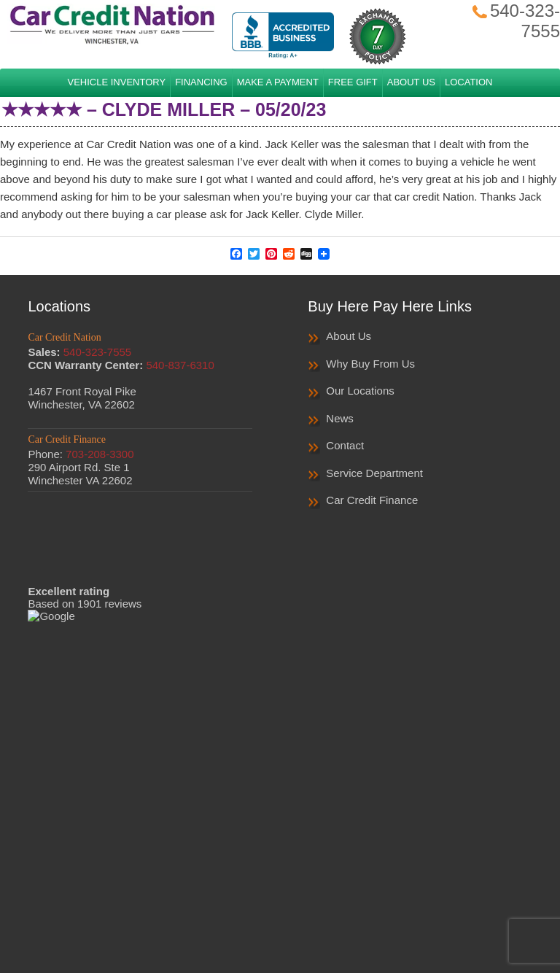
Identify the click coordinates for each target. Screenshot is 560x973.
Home (131, 901)
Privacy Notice (269, 901)
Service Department (374, 473)
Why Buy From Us (370, 364)
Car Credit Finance (372, 500)
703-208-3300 (100, 454)
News (340, 418)
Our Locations (360, 391)
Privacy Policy (190, 901)
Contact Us (416, 901)
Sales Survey (346, 901)
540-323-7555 (97, 352)
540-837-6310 (180, 365)
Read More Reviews (140, 610)
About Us (349, 336)
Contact (345, 445)
